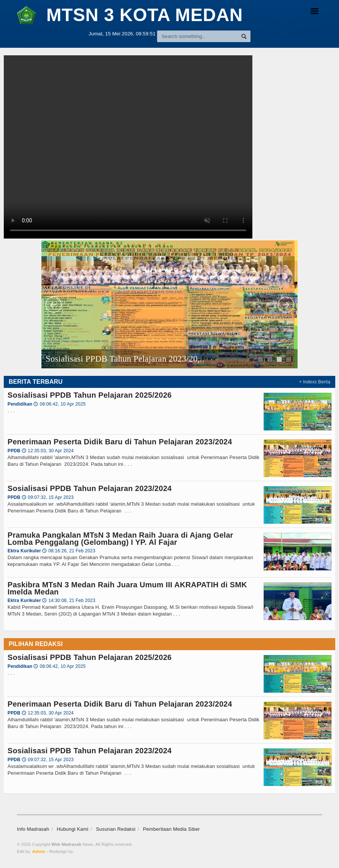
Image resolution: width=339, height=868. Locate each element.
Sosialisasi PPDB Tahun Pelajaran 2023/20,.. (125, 359)
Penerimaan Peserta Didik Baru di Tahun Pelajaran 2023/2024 (120, 442)
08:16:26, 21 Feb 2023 (69, 551)
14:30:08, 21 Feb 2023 (69, 600)
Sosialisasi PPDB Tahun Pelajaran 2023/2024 (90, 488)
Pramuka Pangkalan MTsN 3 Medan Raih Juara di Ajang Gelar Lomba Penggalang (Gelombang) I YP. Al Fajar (120, 538)
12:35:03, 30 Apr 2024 (48, 451)
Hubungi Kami (73, 829)
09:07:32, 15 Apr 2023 (48, 497)
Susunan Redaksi (116, 829)
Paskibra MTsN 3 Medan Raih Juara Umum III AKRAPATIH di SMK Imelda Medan (127, 588)
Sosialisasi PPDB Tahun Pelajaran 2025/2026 (90, 395)
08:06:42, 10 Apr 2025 (60, 404)
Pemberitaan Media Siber (171, 829)
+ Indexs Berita (315, 382)
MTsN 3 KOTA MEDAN (130, 15)
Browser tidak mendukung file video (128, 147)
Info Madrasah (33, 829)
